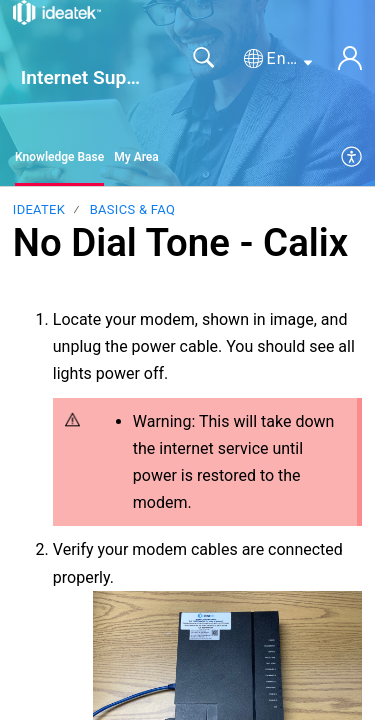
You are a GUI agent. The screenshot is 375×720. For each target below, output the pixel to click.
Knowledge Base (59, 157)
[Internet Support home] (57, 12)
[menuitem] (352, 158)
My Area (136, 157)
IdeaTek (39, 209)
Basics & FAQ (132, 209)
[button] (278, 59)
